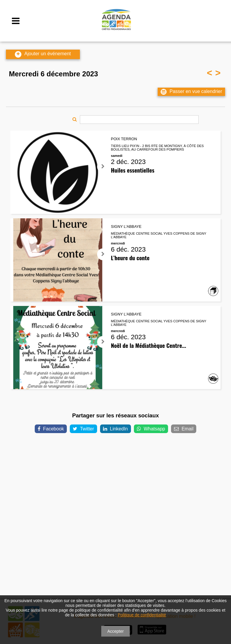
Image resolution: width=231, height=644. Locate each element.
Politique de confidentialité (142, 615)
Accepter (115, 631)
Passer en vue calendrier (191, 92)
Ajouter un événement (43, 54)
